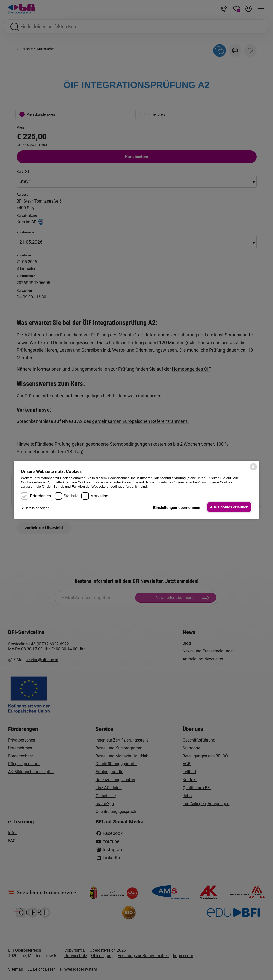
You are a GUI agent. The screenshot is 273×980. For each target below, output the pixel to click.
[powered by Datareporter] (253, 470)
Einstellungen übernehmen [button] (176, 508)
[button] (37, 508)
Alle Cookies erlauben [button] (229, 507)
